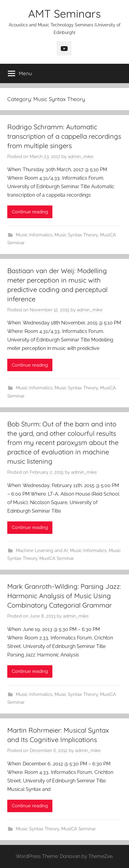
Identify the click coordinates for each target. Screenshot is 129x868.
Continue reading (30, 212)
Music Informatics (34, 235)
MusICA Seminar (57, 558)
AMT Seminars (64, 14)
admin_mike (81, 157)
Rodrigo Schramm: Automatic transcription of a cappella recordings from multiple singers (64, 136)
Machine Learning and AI (42, 551)
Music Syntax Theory (76, 235)
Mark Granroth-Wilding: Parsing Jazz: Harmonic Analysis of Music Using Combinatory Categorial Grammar (64, 596)
